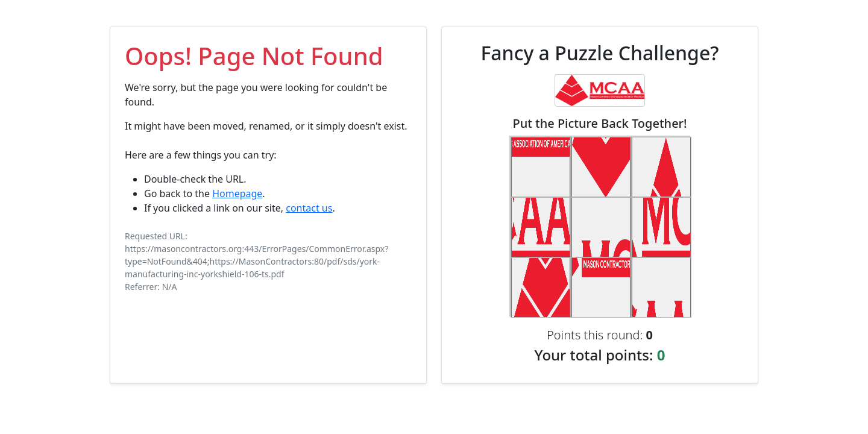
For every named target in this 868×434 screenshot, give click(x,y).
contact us (309, 208)
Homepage (237, 193)
